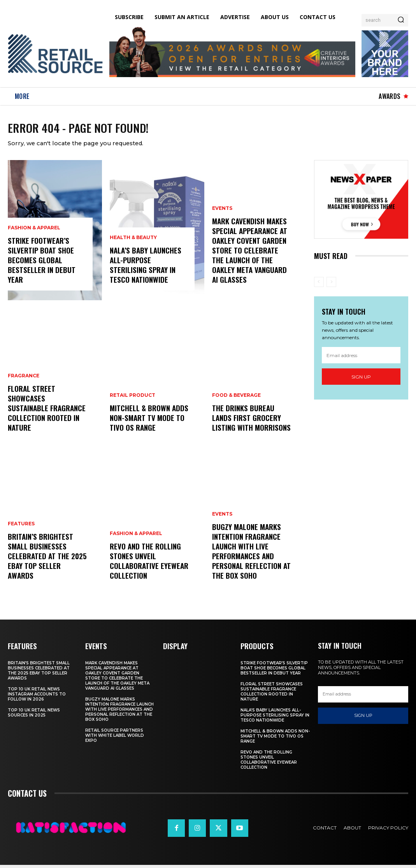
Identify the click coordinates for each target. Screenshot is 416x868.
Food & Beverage (236, 401)
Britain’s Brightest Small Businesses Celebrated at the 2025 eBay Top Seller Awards (46, 565)
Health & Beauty (133, 243)
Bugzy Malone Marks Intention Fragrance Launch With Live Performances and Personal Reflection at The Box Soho (250, 556)
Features (21, 539)
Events (222, 216)
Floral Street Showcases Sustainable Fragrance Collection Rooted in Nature (45, 417)
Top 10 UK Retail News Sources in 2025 (34, 716)
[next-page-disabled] (331, 285)
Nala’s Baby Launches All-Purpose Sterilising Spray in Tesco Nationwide (148, 269)
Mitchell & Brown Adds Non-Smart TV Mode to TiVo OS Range (147, 422)
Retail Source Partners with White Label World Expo (115, 739)
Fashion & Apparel (34, 234)
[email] (361, 359)
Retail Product (133, 401)
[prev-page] (319, 285)
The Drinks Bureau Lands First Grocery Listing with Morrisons (250, 422)
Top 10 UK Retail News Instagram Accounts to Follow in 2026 (37, 697)
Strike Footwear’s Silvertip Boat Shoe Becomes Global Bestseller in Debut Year (39, 265)
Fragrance (24, 391)
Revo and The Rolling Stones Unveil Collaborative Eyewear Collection (147, 565)
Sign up (361, 380)
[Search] (401, 20)
